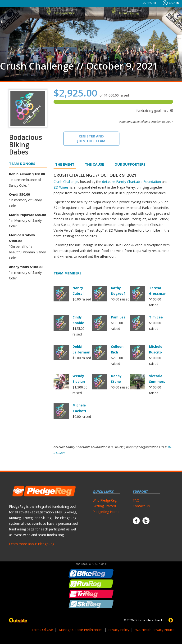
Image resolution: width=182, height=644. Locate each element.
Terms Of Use (42, 630)
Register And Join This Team (91, 138)
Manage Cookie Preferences (81, 630)
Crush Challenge (66, 182)
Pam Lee (118, 317)
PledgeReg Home (106, 512)
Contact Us (141, 506)
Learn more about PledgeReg (32, 544)
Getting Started (104, 506)
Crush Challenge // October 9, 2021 (79, 66)
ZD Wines (61, 187)
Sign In (171, 3)
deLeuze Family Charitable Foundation (132, 182)
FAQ (136, 500)
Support (150, 3)
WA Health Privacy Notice (155, 630)
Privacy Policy (119, 630)
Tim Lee (156, 317)
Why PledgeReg (105, 500)
